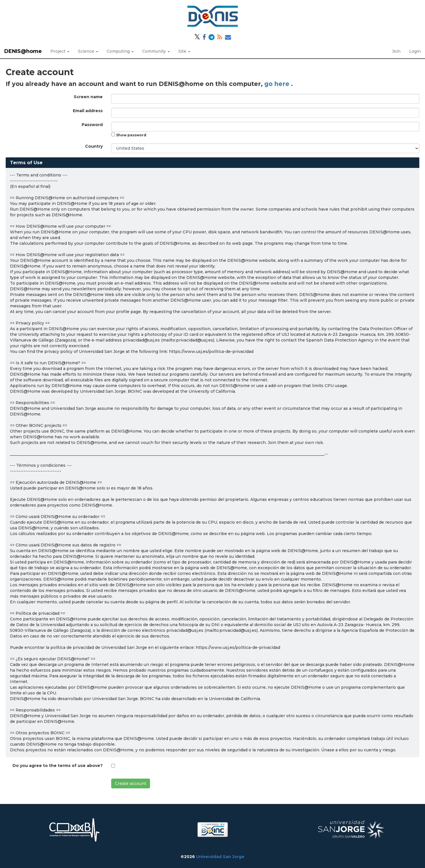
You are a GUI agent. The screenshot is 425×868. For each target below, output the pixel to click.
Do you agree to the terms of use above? (58, 766)
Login (415, 51)
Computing (120, 51)
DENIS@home (23, 51)
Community (156, 51)
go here (278, 84)
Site (184, 51)
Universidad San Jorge (220, 857)
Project (60, 51)
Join (396, 51)
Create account (131, 783)
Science (88, 51)
